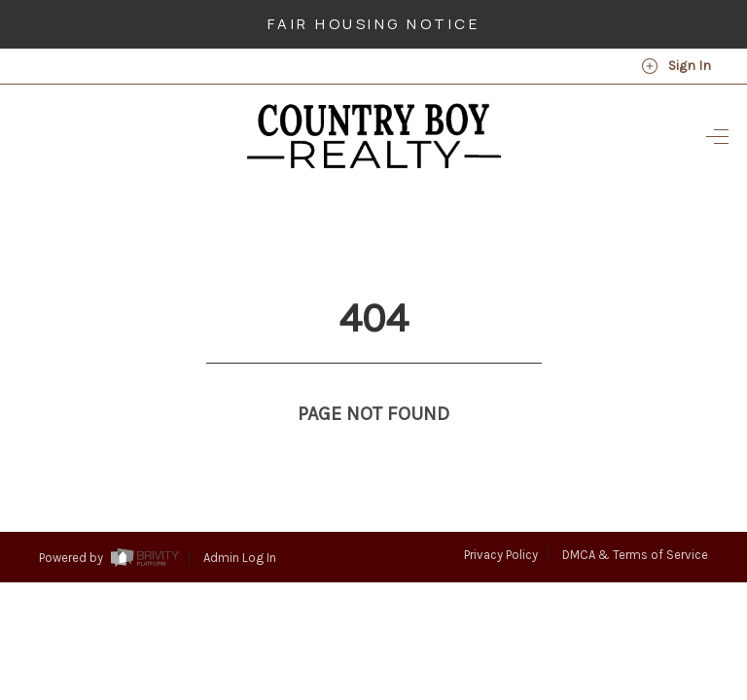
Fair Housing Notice (374, 24)
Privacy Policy (501, 519)
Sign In (676, 66)
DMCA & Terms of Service (635, 519)
